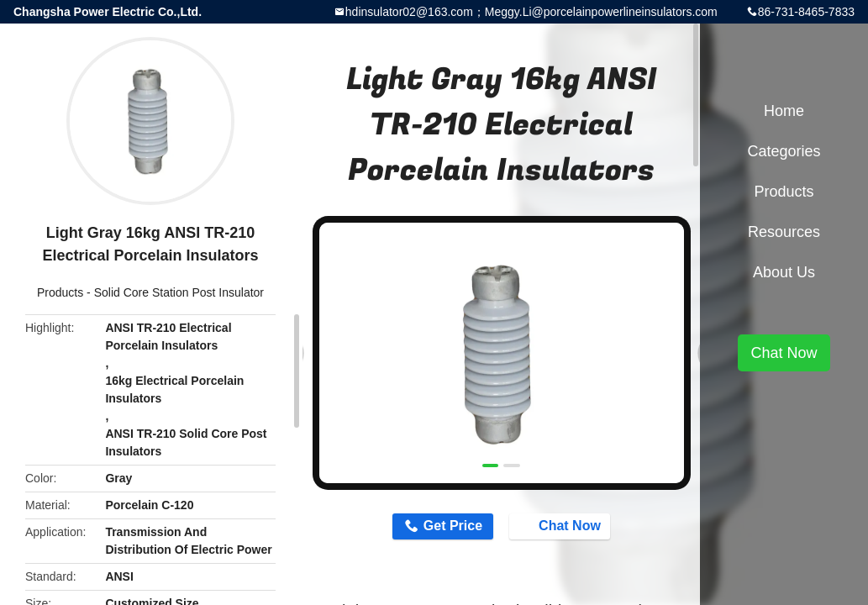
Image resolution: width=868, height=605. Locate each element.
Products (60, 292)
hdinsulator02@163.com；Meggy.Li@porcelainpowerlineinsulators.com (531, 12)
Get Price (450, 526)
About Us (784, 272)
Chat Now (564, 526)
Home (784, 111)
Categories (784, 151)
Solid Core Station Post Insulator (179, 292)
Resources (784, 232)
